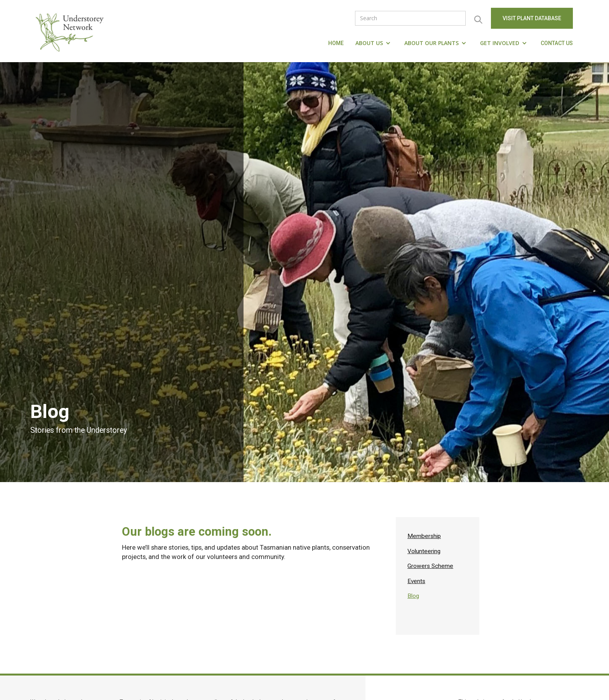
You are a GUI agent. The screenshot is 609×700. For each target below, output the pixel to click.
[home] (71, 31)
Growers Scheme (430, 566)
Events (416, 581)
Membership (424, 536)
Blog (413, 596)
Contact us (557, 43)
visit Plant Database (532, 18)
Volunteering (424, 551)
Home (336, 43)
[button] (374, 43)
